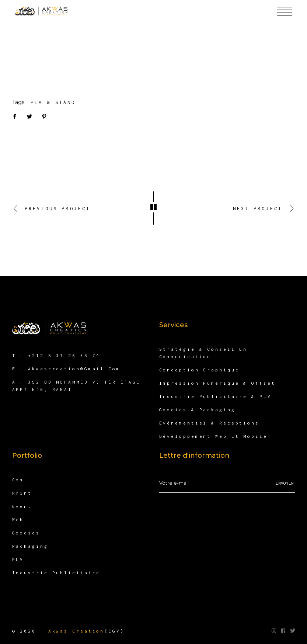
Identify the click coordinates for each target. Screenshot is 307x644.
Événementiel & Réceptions (210, 423)
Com (18, 480)
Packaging (30, 546)
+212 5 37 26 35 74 (64, 355)
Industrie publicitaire (56, 573)
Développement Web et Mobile (213, 436)
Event (22, 506)
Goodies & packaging (197, 410)
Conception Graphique (199, 370)
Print (22, 493)
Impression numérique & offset (217, 383)
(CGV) (114, 631)
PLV (18, 559)
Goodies (26, 533)
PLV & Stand (53, 102)
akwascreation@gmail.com (74, 369)
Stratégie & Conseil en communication (203, 353)
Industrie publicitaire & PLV (215, 396)
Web (18, 520)
